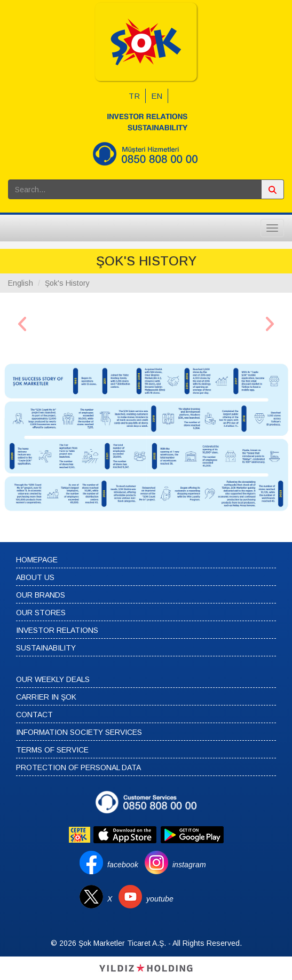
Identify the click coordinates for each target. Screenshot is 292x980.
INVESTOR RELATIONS (57, 630)
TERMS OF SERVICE (52, 750)
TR (134, 96)
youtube (160, 899)
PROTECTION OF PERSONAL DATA (78, 767)
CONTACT (34, 715)
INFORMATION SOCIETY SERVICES (79, 732)
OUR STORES (41, 613)
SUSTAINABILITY (46, 648)
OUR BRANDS (41, 595)
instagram (189, 865)
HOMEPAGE (37, 560)
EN (157, 96)
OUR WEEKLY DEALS (53, 679)
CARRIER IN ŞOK (46, 697)
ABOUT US (35, 577)
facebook (123, 865)
